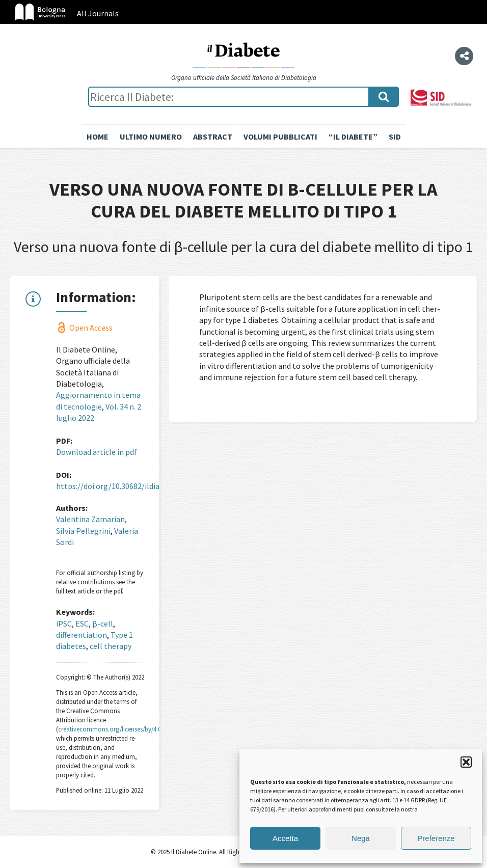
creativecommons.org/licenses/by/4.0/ (111, 729)
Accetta (285, 838)
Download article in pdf (97, 452)
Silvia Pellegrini (83, 531)
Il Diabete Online (243, 55)
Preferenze (436, 838)
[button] (466, 762)
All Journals (98, 13)
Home (98, 137)
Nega (361, 838)
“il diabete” (353, 137)
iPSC (64, 623)
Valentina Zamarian (90, 519)
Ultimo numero (151, 137)
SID (395, 137)
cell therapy (111, 646)
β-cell (103, 623)
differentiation (82, 635)
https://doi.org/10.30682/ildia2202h (118, 486)
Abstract (213, 137)
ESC (82, 623)
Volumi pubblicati (280, 137)
